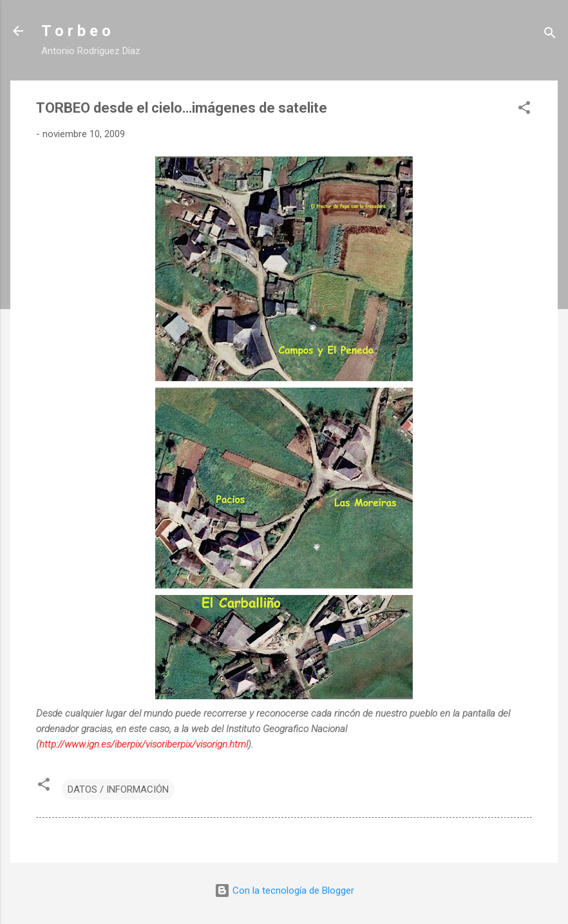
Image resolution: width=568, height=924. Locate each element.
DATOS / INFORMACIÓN (118, 789)
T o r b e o (76, 31)
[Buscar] (550, 35)
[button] (524, 110)
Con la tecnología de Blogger (284, 891)
